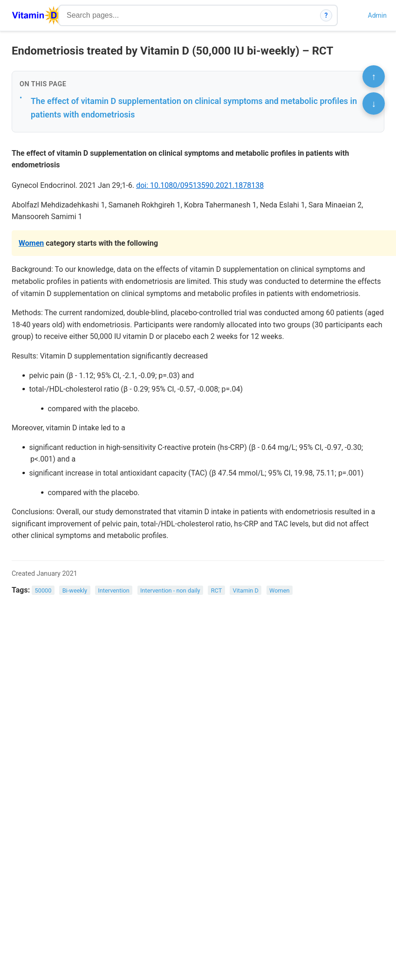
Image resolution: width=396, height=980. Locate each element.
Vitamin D (246, 590)
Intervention (114, 590)
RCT (217, 590)
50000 (43, 590)
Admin (377, 15)
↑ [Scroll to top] (374, 76)
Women (31, 243)
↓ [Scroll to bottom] (374, 104)
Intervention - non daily (170, 590)
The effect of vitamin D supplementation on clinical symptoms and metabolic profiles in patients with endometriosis (194, 108)
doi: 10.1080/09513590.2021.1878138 (200, 185)
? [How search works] (326, 15)
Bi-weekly (75, 590)
